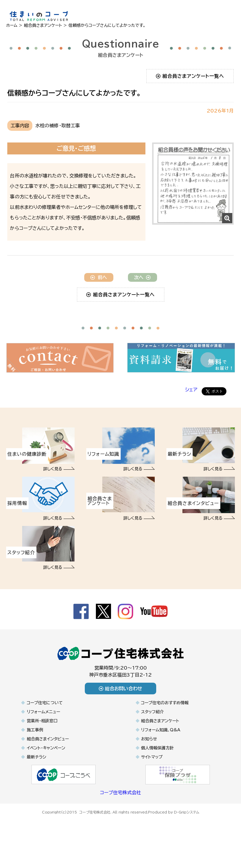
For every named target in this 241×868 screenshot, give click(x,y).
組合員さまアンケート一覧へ (190, 76)
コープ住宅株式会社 (120, 814)
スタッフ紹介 (152, 733)
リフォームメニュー (43, 733)
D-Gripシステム (187, 832)
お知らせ (149, 760)
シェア (191, 411)
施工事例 (35, 751)
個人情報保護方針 (157, 769)
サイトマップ (152, 778)
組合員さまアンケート (160, 742)
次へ (142, 299)
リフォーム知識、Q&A (161, 751)
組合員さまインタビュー (48, 760)
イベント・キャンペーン (46, 769)
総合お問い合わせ (120, 710)
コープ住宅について (45, 724)
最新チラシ (36, 778)
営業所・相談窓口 (42, 742)
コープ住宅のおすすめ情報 (165, 724)
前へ (99, 299)
